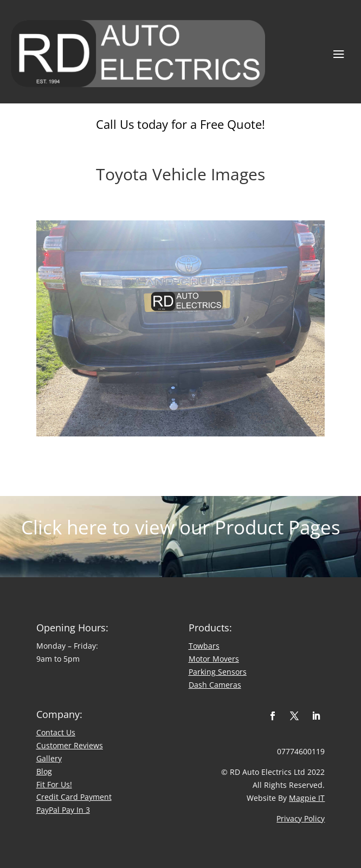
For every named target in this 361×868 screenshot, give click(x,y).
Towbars (204, 646)
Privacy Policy (301, 818)
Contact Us (56, 732)
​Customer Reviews (70, 745)
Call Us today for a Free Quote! (181, 124)
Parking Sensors (218, 672)
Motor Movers (214, 659)
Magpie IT (307, 798)
